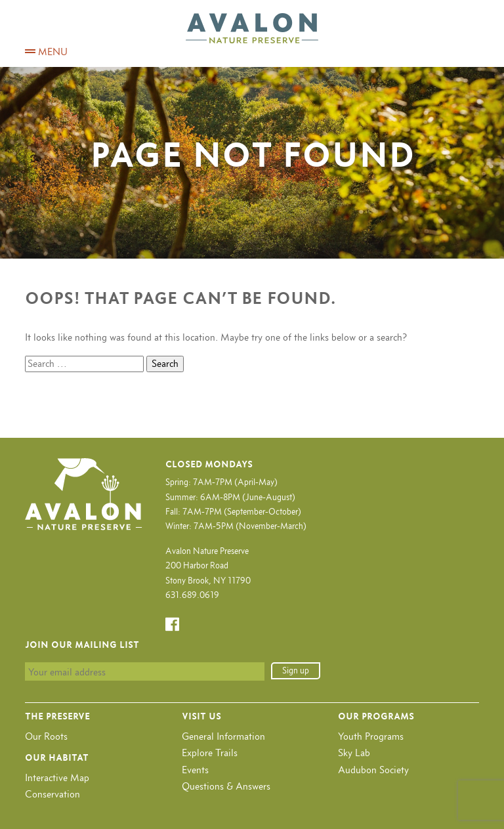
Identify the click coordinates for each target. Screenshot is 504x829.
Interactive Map (57, 777)
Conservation (52, 794)
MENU (46, 52)
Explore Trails (210, 753)
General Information (223, 736)
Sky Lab (354, 753)
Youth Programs (371, 736)
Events (195, 770)
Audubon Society (373, 770)
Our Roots (46, 736)
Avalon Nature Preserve (252, 28)
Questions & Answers (226, 786)
